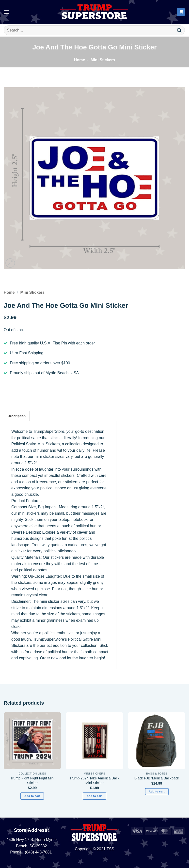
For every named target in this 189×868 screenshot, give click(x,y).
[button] (7, 12)
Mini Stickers (103, 60)
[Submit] (179, 30)
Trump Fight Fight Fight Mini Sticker (32, 781)
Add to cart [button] (32, 796)
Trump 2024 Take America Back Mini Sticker (94, 781)
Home (79, 60)
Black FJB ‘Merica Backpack (157, 778)
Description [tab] (17, 416)
